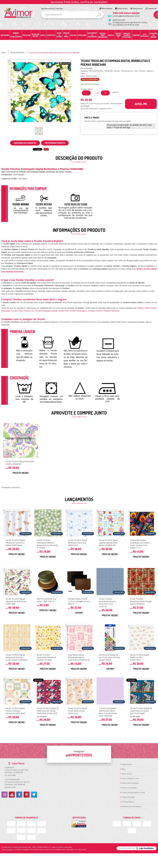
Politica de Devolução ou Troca (133, 792)
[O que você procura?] (99, 15)
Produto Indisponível (21, 440)
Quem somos (122, 8)
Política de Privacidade (130, 783)
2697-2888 (10, 775)
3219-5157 (119, 20)
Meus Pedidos (107, 8)
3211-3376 (10, 787)
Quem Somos (127, 774)
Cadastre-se (152, 8)
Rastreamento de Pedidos (132, 806)
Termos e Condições (129, 788)
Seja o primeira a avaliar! (90, 84)
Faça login (59, 8)
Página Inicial (127, 764)
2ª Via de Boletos (128, 802)
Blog (123, 769)
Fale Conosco (138, 8)
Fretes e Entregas (128, 797)
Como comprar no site (130, 778)
